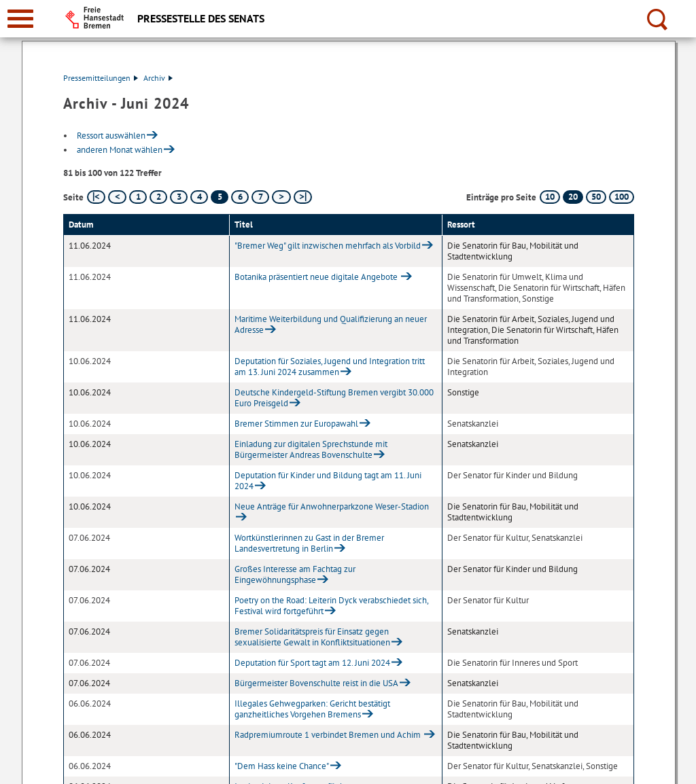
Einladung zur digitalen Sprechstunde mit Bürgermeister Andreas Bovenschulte (311, 449)
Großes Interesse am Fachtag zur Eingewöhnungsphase (295, 574)
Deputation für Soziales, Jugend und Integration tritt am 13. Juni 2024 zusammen (330, 367)
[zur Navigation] (20, 19)
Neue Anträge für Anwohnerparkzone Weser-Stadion (332, 506)
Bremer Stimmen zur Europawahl (296, 424)
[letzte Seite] (303, 197)
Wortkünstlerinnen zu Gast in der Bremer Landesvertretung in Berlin (309, 543)
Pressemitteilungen (101, 78)
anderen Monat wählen (120, 150)
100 (622, 197)
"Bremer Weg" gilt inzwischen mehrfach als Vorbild (328, 246)
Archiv (158, 78)
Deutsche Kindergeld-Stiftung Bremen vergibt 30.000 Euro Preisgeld (334, 398)
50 (596, 197)
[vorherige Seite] (117, 197)
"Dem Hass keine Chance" (282, 766)
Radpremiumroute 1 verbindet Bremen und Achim (329, 735)
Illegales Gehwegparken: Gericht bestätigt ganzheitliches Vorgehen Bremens (312, 709)
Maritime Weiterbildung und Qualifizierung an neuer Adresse (331, 324)
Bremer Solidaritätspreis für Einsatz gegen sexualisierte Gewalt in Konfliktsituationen (312, 637)
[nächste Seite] (281, 197)
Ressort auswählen (111, 136)
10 (550, 197)
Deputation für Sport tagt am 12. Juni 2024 (312, 663)
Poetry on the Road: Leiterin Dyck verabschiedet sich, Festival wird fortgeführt (331, 606)
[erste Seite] (96, 197)
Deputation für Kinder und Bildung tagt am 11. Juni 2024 (328, 481)
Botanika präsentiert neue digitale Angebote (317, 277)
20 (573, 197)
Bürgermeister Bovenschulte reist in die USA (316, 683)
